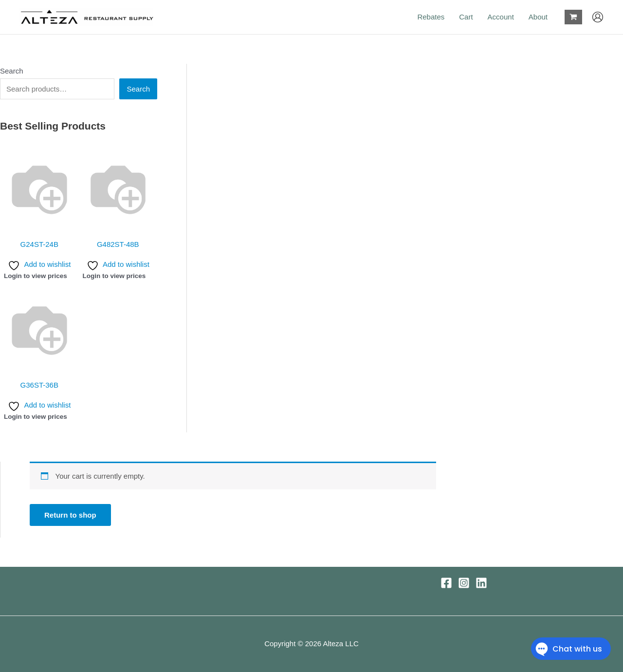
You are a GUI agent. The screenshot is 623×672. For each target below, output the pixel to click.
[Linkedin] (481, 583)
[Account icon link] (598, 17)
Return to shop (70, 515)
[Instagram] (464, 583)
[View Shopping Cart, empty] (573, 17)
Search (12, 71)
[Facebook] (446, 583)
